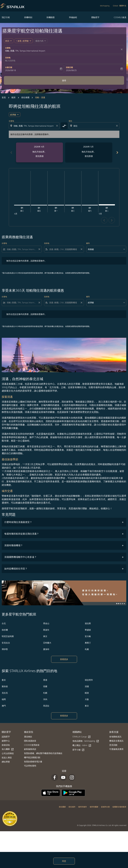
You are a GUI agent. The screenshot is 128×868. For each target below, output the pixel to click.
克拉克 (5, 693)
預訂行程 (6, 17)
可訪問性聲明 (30, 766)
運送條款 (28, 737)
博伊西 (5, 649)
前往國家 (62, 807)
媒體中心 (6, 741)
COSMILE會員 (120, 17)
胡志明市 (89, 680)
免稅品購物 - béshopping (86, 741)
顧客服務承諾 (30, 749)
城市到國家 (94, 807)
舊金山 (46, 623)
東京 (45, 636)
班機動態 (51, 17)
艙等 (88, 243)
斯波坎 (46, 630)
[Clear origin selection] (57, 126)
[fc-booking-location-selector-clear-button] (122, 49)
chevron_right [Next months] (117, 153)
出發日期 (9, 67)
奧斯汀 (88, 643)
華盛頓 (88, 630)
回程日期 (69, 67)
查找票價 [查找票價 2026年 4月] (39, 156)
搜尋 (64, 80)
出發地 (8, 48)
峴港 (87, 693)
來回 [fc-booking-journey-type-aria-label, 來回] (7, 41)
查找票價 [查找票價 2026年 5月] (89, 156)
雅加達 (5, 686)
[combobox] (34, 126)
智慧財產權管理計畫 (33, 762)
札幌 (87, 649)
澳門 (4, 706)
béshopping (105, 6)
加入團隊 (8, 749)
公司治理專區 (8, 753)
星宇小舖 (78, 750)
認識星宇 (6, 737)
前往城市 (72, 807)
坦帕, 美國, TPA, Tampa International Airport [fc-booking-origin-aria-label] (25, 51)
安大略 (88, 636)
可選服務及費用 (116, 749)
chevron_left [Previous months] (11, 153)
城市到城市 (83, 807)
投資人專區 (7, 758)
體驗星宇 (95, 17)
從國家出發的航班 (119, 807)
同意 (64, 861)
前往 (70, 121)
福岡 (4, 699)
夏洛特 (46, 649)
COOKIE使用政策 (32, 745)
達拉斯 (88, 623)
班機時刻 (28, 17)
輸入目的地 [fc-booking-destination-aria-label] (10, 61)
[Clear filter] (39, 249)
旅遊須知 (6, 745)
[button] (24, 41)
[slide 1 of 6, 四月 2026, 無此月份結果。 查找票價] (39, 152)
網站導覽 (6, 762)
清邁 (87, 686)
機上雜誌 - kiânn (82, 745)
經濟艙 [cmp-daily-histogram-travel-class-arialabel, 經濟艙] (13, 115)
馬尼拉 (46, 706)
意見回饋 (113, 745)
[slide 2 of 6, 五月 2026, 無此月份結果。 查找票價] (89, 152)
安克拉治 (6, 643)
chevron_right (112, 220)
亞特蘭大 (47, 643)
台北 (4, 623)
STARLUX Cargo (82, 737)
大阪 (87, 699)
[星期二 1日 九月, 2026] (107, 205)
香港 (45, 680)
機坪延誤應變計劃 (32, 757)
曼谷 (4, 680)
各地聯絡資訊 (115, 737)
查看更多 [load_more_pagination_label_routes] (64, 659)
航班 (14, 97)
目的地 (8, 58)
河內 (45, 699)
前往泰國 (25, 97)
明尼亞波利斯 (8, 636)
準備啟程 (73, 17)
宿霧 (45, 686)
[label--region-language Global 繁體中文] (120, 6)
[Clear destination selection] (117, 126)
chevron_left (104, 220)
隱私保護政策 (30, 741)
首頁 (4, 97)
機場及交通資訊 (116, 741)
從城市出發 (105, 807)
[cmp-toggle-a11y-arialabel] (64, 126)
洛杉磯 (5, 630)
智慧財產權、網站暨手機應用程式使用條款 (43, 753)
